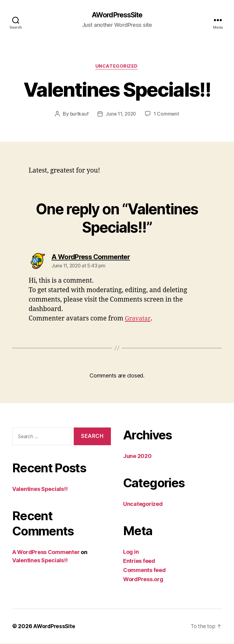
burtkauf (78, 115)
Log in (131, 552)
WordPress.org (143, 580)
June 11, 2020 (121, 115)
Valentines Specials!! (40, 490)
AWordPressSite (117, 15)
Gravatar (138, 319)
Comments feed (144, 571)
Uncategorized (117, 67)
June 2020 (137, 457)
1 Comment (167, 115)
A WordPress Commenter (46, 553)
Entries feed (139, 562)
